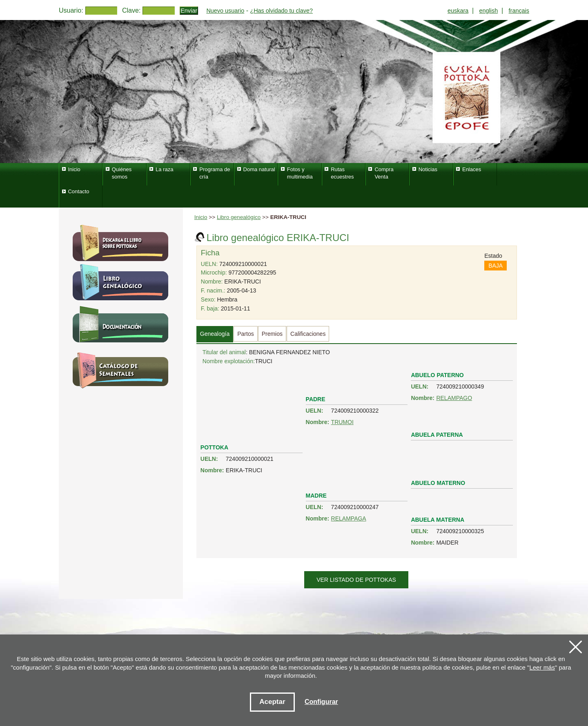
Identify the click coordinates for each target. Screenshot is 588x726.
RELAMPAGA (349, 518)
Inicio (201, 217)
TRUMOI (342, 422)
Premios (272, 334)
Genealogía (215, 334)
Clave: (131, 10)
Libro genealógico (239, 217)
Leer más (542, 667)
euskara (458, 11)
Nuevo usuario (225, 11)
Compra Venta (384, 173)
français (519, 11)
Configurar (321, 702)
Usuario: (71, 10)
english (489, 11)
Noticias (428, 169)
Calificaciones (308, 334)
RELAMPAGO (454, 398)
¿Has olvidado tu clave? (281, 11)
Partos (245, 334)
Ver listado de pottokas (356, 580)
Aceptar (272, 702)
